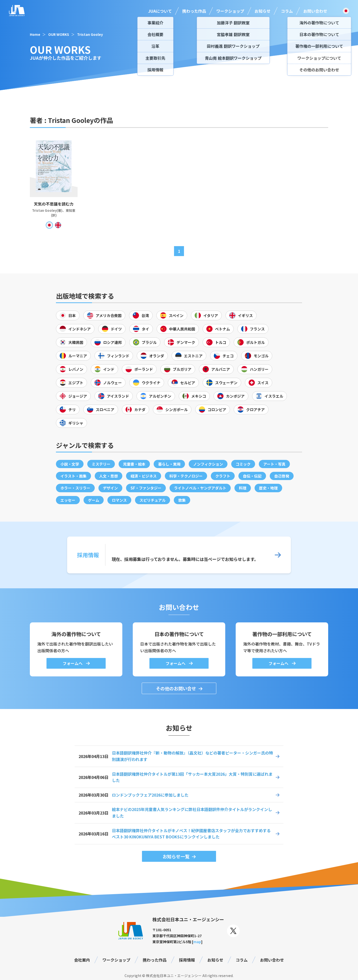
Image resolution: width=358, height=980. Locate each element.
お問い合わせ (315, 11)
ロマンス (119, 500)
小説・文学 (70, 464)
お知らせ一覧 (176, 856)
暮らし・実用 (169, 464)
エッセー (68, 500)
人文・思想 (109, 476)
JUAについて (160, 11)
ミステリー (101, 464)
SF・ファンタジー (146, 488)
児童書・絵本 (134, 464)
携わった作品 (194, 11)
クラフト (223, 476)
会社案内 (82, 960)
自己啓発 (282, 476)
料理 (243, 488)
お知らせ (263, 11)
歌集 (182, 500)
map (197, 942)
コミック (243, 464)
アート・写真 (274, 464)
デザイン (110, 488)
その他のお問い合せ (176, 688)
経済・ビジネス (144, 476)
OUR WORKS (59, 34)
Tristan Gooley (90, 34)
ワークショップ (230, 11)
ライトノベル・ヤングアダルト (200, 488)
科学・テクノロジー (186, 476)
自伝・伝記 (252, 476)
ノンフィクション (208, 464)
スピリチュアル (153, 500)
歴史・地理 (268, 488)
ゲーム (94, 500)
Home (35, 34)
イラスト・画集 (73, 476)
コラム (287, 11)
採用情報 (187, 960)
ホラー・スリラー (75, 488)
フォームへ (73, 663)
